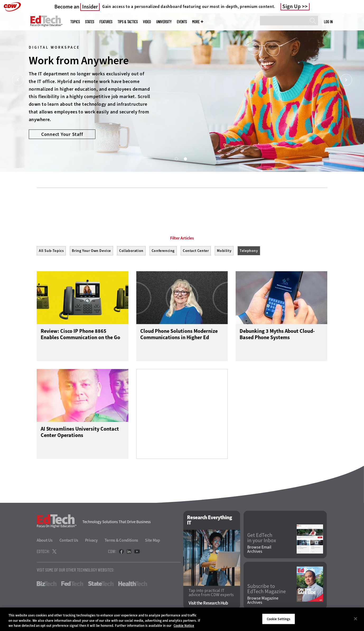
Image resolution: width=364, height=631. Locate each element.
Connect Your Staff (62, 134)
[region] (182, 619)
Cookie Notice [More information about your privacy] (184, 626)
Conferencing (163, 251)
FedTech (72, 584)
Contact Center (196, 251)
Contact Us (69, 540)
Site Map (153, 540)
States (90, 22)
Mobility (224, 251)
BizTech (47, 584)
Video (147, 22)
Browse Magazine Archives (263, 600)
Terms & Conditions (122, 540)
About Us (45, 540)
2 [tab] (185, 159)
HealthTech (133, 584)
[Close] (356, 619)
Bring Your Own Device (91, 251)
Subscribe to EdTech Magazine (267, 589)
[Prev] (18, 80)
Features (106, 22)
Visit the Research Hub (208, 603)
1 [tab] (176, 159)
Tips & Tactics (128, 22)
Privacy (91, 540)
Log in (328, 22)
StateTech (101, 584)
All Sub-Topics (51, 251)
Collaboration (131, 251)
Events (182, 22)
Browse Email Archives (259, 549)
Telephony (249, 251)
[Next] (346, 80)
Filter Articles (182, 238)
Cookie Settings (279, 619)
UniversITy (164, 22)
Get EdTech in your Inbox (262, 538)
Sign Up (292, 7)
